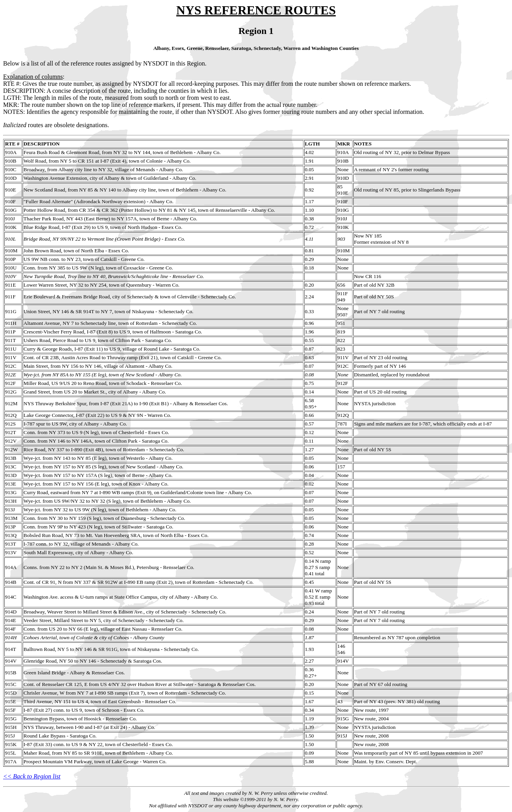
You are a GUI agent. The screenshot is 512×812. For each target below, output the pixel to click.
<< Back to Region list (32, 776)
